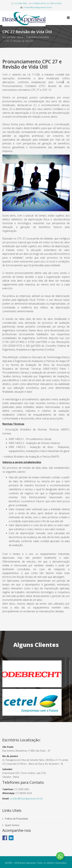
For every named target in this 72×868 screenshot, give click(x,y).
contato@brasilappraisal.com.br (38, 7)
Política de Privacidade (16, 819)
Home (20, 37)
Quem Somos (12, 825)
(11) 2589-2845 (20, 3)
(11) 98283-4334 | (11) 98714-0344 (46, 3)
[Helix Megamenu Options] (68, 18)
